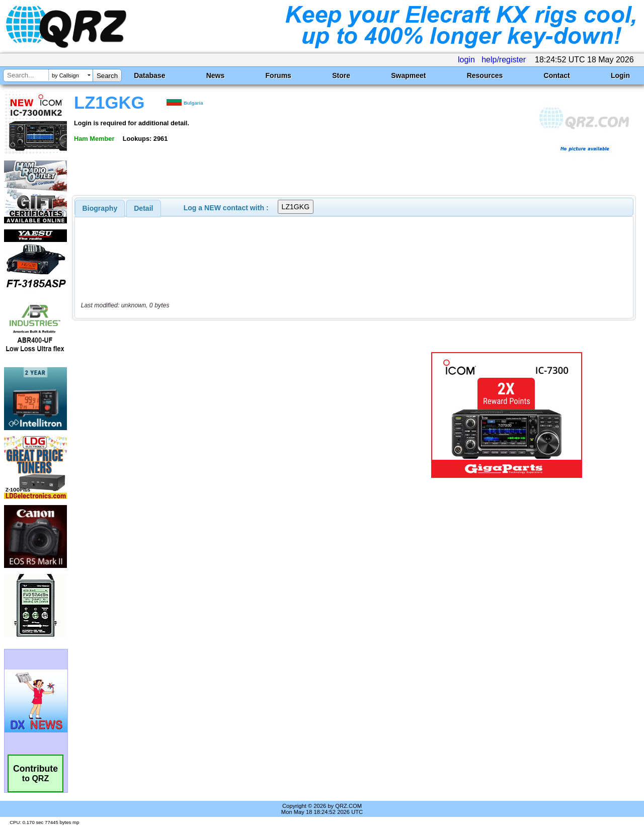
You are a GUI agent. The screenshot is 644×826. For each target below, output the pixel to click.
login (466, 60)
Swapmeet (408, 75)
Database (149, 75)
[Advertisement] (233, 415)
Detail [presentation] (143, 208)
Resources (485, 75)
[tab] (100, 208)
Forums (278, 75)
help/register (504, 60)
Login (620, 75)
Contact (557, 75)
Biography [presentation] (100, 208)
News (216, 75)
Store (341, 75)
